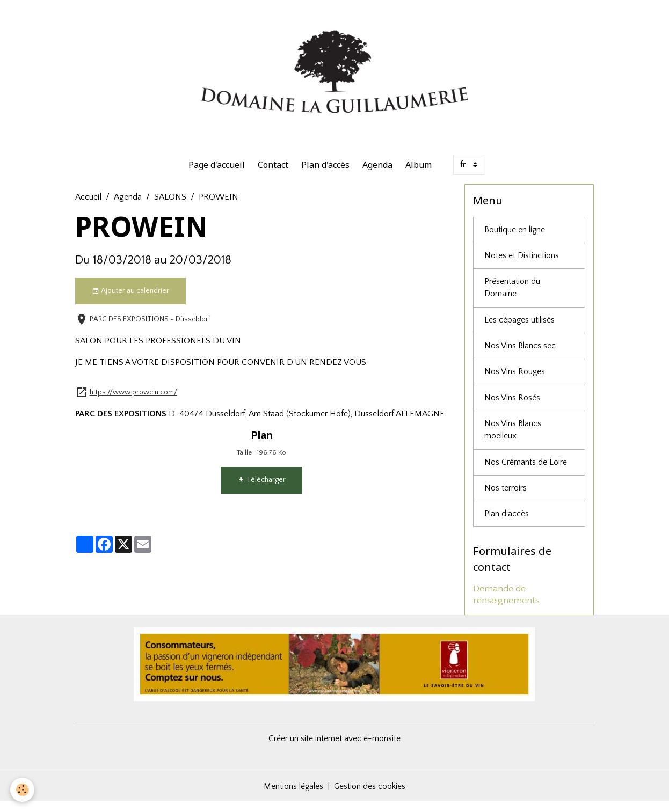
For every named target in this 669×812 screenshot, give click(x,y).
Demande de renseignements (506, 606)
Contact (273, 171)
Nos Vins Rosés (512, 407)
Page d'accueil (217, 171)
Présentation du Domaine (512, 295)
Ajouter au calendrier (130, 297)
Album (419, 171)
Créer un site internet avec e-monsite (334, 749)
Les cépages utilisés (520, 328)
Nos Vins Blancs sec (520, 354)
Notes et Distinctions (522, 262)
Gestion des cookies (370, 797)
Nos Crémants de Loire (526, 472)
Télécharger (261, 487)
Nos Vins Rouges (515, 381)
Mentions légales (293, 797)
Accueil (88, 203)
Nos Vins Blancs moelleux (513, 440)
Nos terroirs (506, 499)
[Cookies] (23, 790)
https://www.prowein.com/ (133, 398)
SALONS (170, 203)
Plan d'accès (325, 171)
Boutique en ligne (515, 236)
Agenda (377, 171)
